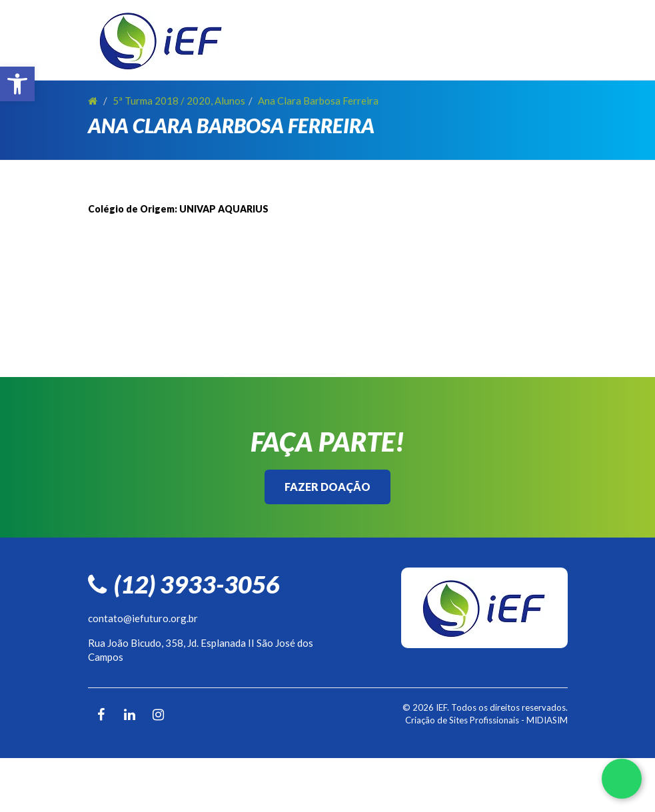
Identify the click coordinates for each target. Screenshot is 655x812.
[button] (17, 84)
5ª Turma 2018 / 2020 (162, 101)
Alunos (230, 101)
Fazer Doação (327, 487)
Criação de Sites (436, 720)
